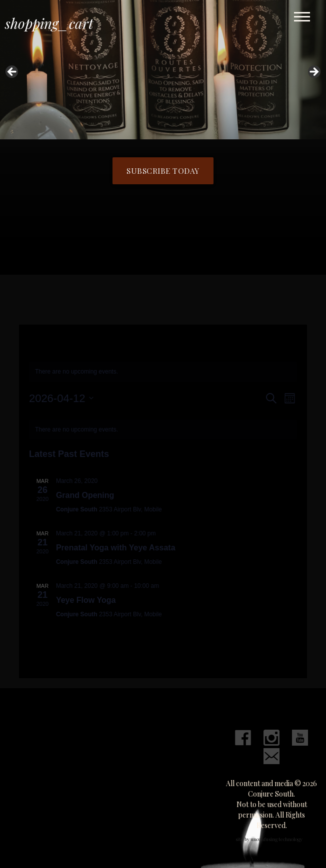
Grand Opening (85, 495)
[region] (163, 75)
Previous (12, 72)
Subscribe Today (163, 171)
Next (313, 72)
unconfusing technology (276, 839)
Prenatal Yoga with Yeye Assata (116, 548)
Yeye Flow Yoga (86, 600)
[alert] (163, 372)
